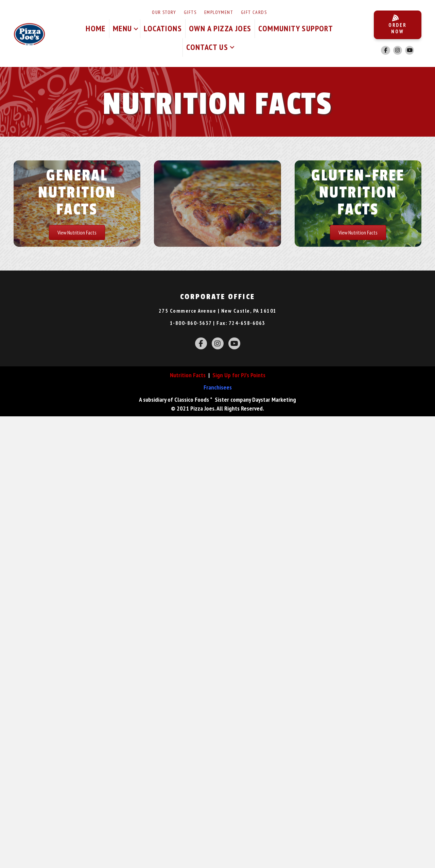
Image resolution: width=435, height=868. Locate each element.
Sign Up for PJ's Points (239, 375)
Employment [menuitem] (219, 12)
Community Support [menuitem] (296, 28)
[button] (136, 29)
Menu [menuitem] (123, 28)
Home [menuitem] (96, 28)
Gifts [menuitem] (190, 12)
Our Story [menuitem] (164, 12)
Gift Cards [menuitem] (254, 12)
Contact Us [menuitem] (207, 47)
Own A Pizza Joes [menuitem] (220, 28)
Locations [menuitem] (163, 28)
